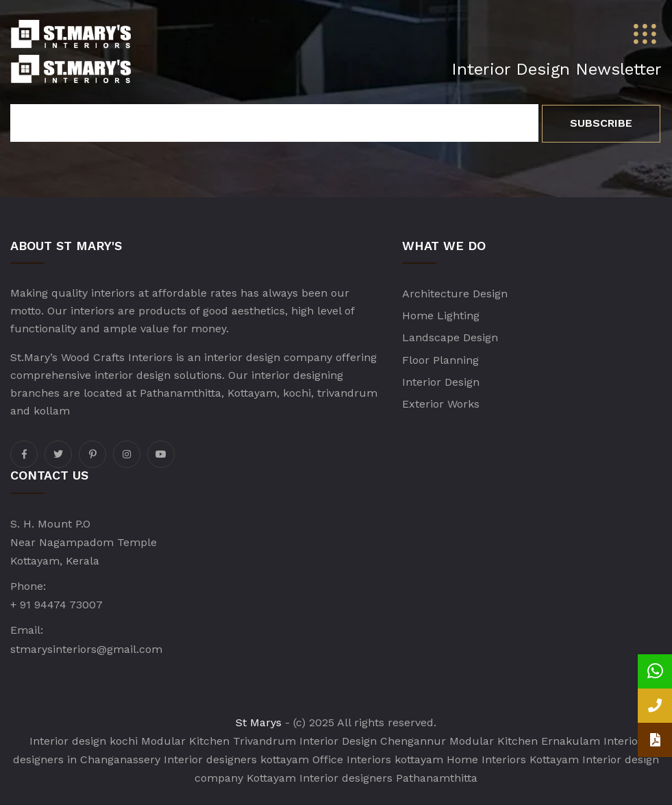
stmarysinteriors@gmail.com (86, 649)
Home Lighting (441, 315)
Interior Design (441, 382)
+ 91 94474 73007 (57, 605)
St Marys (259, 722)
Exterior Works (441, 404)
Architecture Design (455, 294)
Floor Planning (440, 360)
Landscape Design (450, 337)
